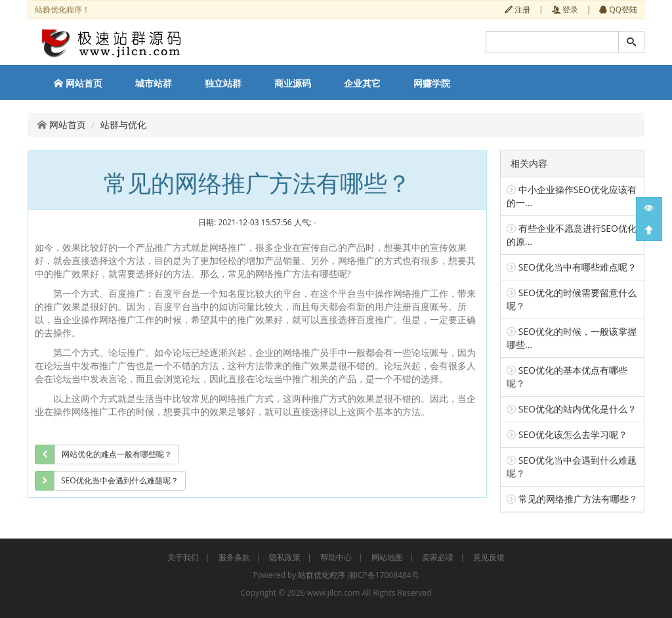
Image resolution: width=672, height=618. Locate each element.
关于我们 (183, 557)
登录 (565, 9)
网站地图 (387, 557)
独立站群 (223, 83)
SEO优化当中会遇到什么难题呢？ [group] (120, 480)
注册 (517, 9)
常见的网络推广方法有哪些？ (578, 499)
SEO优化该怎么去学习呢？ (573, 434)
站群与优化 (123, 124)
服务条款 (234, 557)
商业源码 (293, 83)
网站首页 (78, 83)
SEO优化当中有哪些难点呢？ (577, 267)
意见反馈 (489, 557)
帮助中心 (336, 557)
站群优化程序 (322, 575)
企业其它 (362, 83)
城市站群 (154, 83)
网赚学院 (432, 83)
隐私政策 (285, 557)
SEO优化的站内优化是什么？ (577, 409)
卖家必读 (438, 557)
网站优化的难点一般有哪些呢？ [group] (117, 454)
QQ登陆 (618, 9)
